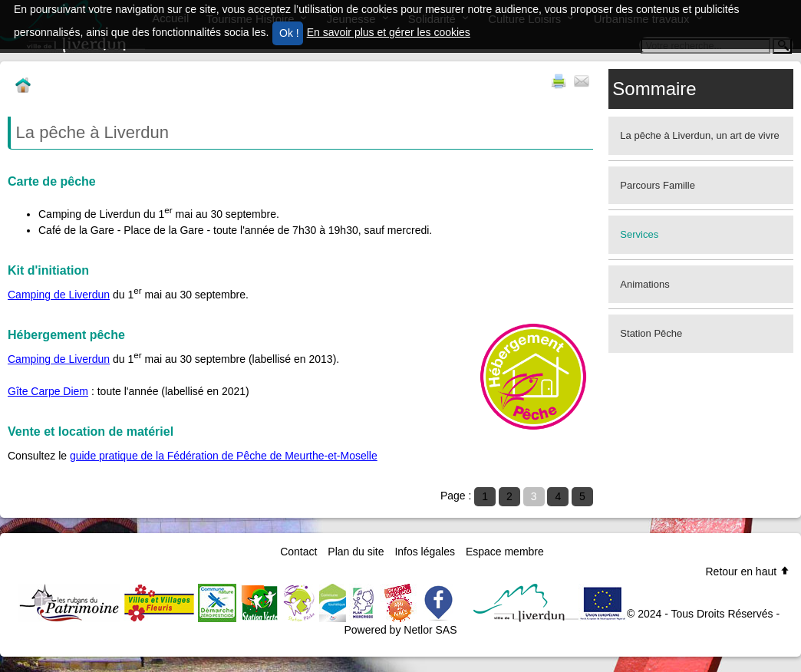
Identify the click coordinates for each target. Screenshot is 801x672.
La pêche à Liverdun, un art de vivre (699, 135)
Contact (298, 552)
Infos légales (425, 552)
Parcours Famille (658, 185)
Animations (644, 284)
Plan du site (356, 552)
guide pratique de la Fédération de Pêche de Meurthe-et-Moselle (224, 456)
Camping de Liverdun (59, 295)
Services (639, 234)
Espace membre (505, 552)
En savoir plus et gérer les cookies (389, 32)
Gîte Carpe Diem (48, 391)
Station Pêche (651, 333)
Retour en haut (748, 572)
